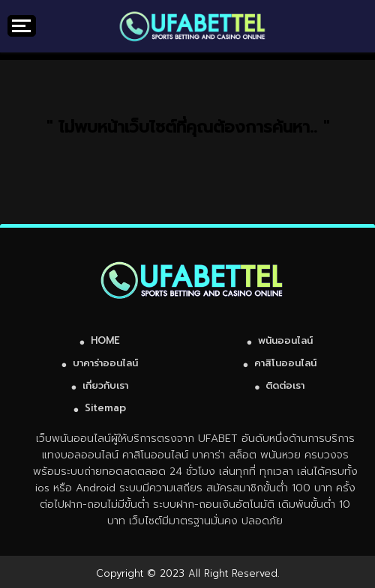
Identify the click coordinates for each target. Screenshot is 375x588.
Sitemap (105, 408)
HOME (105, 340)
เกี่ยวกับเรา (105, 385)
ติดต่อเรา (285, 385)
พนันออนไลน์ (285, 340)
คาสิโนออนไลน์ (285, 363)
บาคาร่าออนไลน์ (105, 363)
